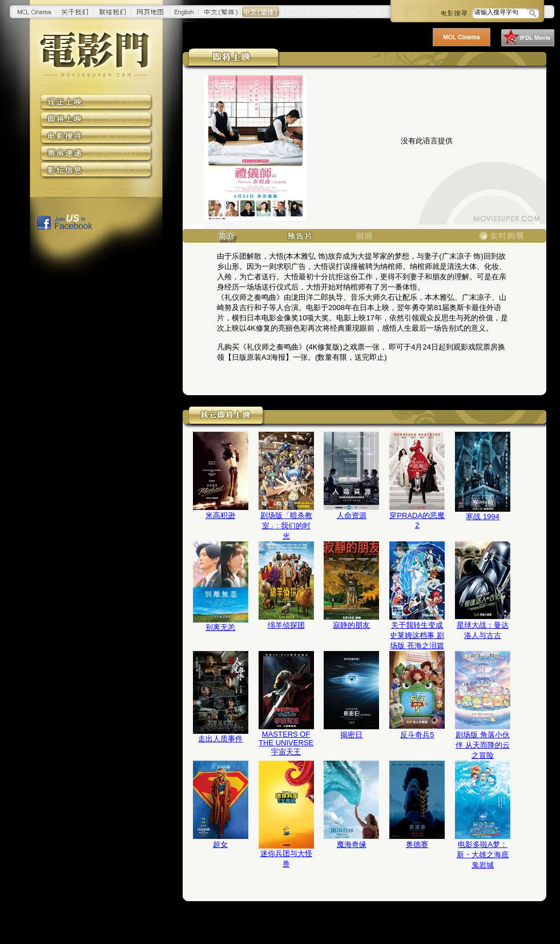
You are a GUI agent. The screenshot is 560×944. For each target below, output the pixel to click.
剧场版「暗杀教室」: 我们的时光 (286, 526)
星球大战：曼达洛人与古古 (483, 630)
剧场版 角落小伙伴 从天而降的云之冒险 (483, 745)
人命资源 (352, 515)
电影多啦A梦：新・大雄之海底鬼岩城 (483, 855)
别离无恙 (220, 627)
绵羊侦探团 (286, 625)
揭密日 (351, 735)
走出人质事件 (220, 739)
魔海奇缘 (352, 844)
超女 (220, 844)
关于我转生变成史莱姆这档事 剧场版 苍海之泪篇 (417, 635)
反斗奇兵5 (417, 735)
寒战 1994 (483, 517)
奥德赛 (417, 844)
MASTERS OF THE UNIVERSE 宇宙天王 (286, 743)
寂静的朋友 (351, 625)
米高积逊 (220, 515)
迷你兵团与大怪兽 (286, 859)
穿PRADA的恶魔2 (417, 520)
